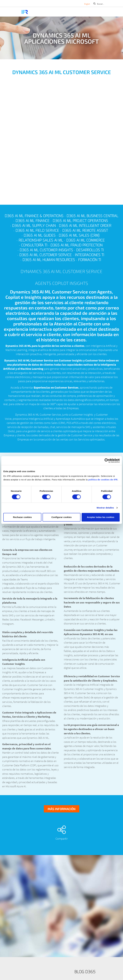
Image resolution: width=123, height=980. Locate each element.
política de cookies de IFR (103, 480)
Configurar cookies (61, 517)
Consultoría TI (34, 245)
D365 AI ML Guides (40, 235)
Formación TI (90, 260)
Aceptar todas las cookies (101, 517)
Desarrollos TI (90, 250)
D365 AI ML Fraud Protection (76, 245)
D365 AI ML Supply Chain (34, 226)
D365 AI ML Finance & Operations (34, 216)
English (87, 4)
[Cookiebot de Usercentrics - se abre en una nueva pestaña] (107, 461)
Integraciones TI (89, 255)
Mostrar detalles (105, 508)
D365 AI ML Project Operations (80, 221)
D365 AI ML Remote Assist (85, 231)
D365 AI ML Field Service (37, 231)
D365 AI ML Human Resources (49, 260)
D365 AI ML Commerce (85, 240)
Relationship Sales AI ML (41, 240)
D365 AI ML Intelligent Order (85, 226)
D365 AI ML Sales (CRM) (79, 235)
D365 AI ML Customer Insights (46, 250)
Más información (62, 809)
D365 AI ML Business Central (92, 216)
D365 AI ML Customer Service (46, 255)
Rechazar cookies (22, 517)
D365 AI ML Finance (32, 221)
